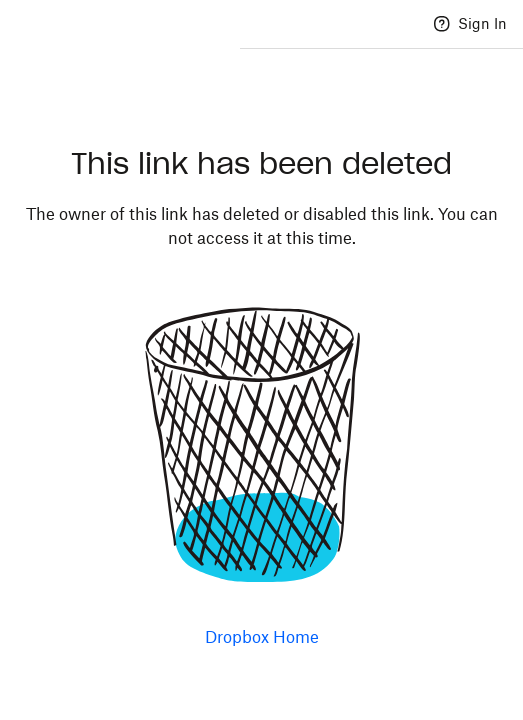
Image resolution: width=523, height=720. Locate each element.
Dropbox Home (262, 637)
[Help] (442, 24)
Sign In (482, 23)
